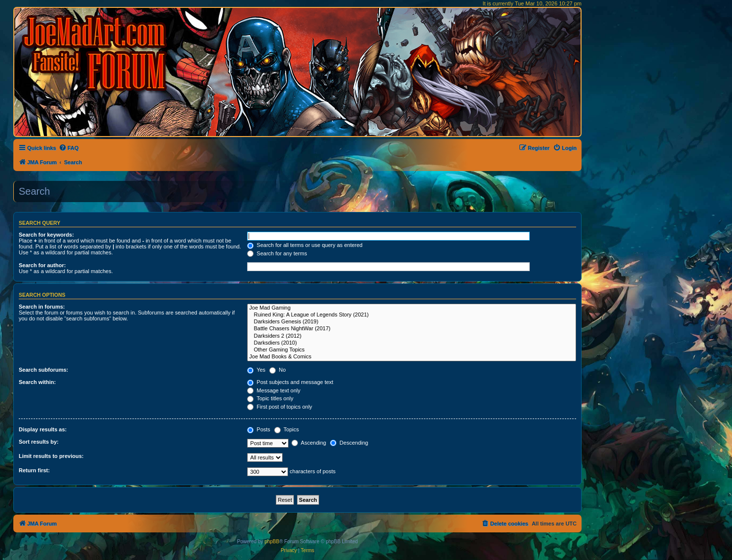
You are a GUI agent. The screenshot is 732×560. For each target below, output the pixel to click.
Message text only (274, 390)
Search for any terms (277, 253)
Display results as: (43, 429)
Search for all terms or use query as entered (305, 245)
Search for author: (42, 265)
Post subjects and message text (290, 382)
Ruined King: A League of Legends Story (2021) (412, 315)
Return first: (34, 470)
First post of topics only (280, 407)
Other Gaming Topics (412, 350)
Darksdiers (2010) (412, 343)
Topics (287, 429)
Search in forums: (42, 307)
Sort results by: (39, 442)
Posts (259, 429)
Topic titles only (270, 398)
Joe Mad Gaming (412, 308)
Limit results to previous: (51, 456)
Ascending (309, 443)
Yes (256, 370)
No (277, 370)
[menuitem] (69, 148)
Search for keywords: (46, 235)
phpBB (272, 542)
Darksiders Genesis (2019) (412, 322)
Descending (349, 443)
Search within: (37, 382)
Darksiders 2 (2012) (412, 336)
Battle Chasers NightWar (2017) (412, 329)
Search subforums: (43, 370)
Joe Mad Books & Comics (412, 357)
